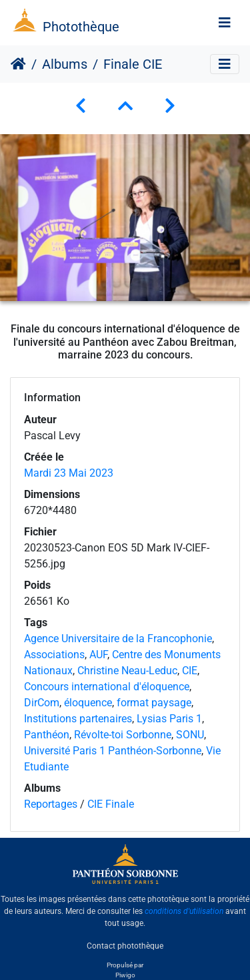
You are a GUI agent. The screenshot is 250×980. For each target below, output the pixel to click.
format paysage (154, 703)
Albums (65, 64)
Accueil (18, 64)
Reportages (51, 804)
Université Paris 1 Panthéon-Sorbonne (113, 751)
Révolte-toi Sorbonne (123, 735)
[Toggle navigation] (225, 23)
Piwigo (125, 975)
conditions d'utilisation (184, 911)
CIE (190, 671)
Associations (54, 655)
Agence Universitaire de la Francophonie (118, 639)
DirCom (42, 703)
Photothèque (81, 27)
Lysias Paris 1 (169, 719)
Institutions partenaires (78, 719)
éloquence (88, 703)
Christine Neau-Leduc (127, 671)
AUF (98, 655)
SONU (190, 735)
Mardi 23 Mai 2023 (69, 473)
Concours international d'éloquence (107, 687)
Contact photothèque (125, 946)
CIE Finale (111, 804)
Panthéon (47, 735)
